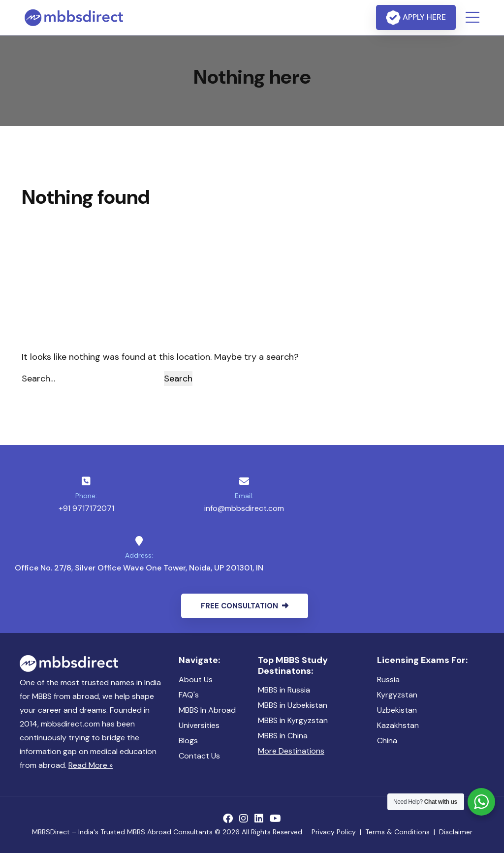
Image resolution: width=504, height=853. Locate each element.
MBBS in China (283, 736)
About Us (196, 679)
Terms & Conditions (397, 832)
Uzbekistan (397, 710)
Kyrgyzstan (397, 695)
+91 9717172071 (86, 508)
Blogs (188, 741)
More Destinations (291, 751)
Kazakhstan (398, 725)
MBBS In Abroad (207, 710)
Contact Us (199, 756)
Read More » (91, 765)
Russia (388, 679)
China (387, 741)
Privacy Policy (334, 832)
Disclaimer (456, 832)
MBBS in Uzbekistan (293, 705)
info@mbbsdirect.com (244, 508)
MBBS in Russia (284, 690)
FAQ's (189, 695)
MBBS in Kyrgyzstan (293, 720)
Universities (199, 725)
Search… (38, 379)
